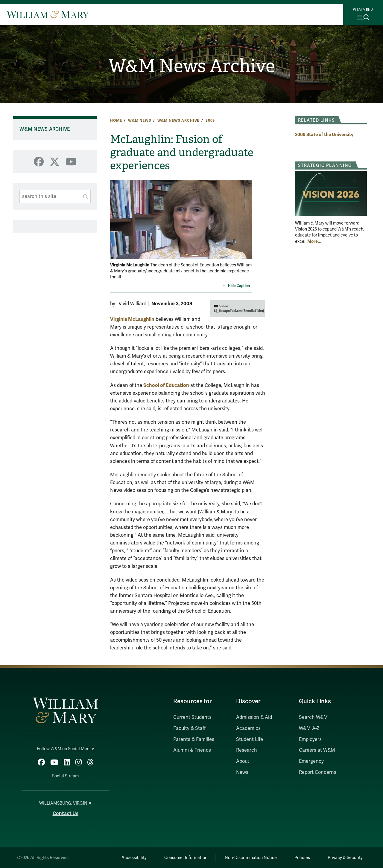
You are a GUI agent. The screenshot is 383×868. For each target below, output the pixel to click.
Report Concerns (318, 772)
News (242, 772)
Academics (248, 728)
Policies (302, 858)
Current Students (192, 717)
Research (247, 750)
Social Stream (65, 776)
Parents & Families (194, 739)
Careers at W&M (317, 750)
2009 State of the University (324, 134)
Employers (310, 739)
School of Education (166, 385)
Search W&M (313, 717)
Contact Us (66, 813)
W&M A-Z (309, 728)
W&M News (140, 120)
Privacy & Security (345, 858)
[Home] (48, 14)
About (243, 761)
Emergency (311, 761)
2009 (210, 120)
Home (116, 120)
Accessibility (134, 858)
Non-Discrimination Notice (251, 858)
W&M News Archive (192, 66)
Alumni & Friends (192, 750)
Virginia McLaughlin (132, 319)
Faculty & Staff (189, 728)
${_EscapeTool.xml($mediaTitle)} (239, 308)
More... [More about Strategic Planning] (314, 241)
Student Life (250, 739)
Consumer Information (186, 858)
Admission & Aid (254, 717)
